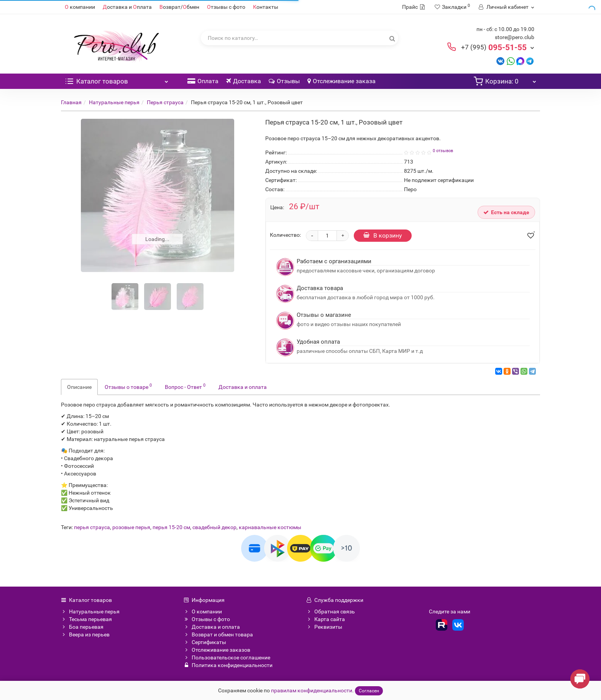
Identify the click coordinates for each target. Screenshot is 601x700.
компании (80, 7)
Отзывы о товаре (128, 386)
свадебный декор (214, 527)
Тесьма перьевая (86, 619)
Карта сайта (326, 619)
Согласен (369, 691)
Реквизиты (324, 627)
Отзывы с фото (207, 619)
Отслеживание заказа (342, 81)
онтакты (266, 7)
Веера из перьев (85, 634)
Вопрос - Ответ (185, 386)
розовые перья (131, 527)
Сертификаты (205, 642)
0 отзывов (443, 151)
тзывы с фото (226, 7)
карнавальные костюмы (270, 527)
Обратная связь (331, 611)
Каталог (117, 79)
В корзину (383, 235)
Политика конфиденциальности (228, 665)
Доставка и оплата (243, 387)
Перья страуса (165, 102)
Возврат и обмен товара (218, 634)
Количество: (285, 235)
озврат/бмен (179, 7)
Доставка (244, 81)
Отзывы (284, 81)
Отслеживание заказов (217, 650)
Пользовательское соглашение (227, 657)
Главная (71, 102)
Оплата (203, 81)
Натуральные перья (114, 102)
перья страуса (92, 527)
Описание (79, 387)
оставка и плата (127, 7)
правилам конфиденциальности (312, 690)
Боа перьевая (82, 627)
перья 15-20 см (171, 527)
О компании (203, 611)
